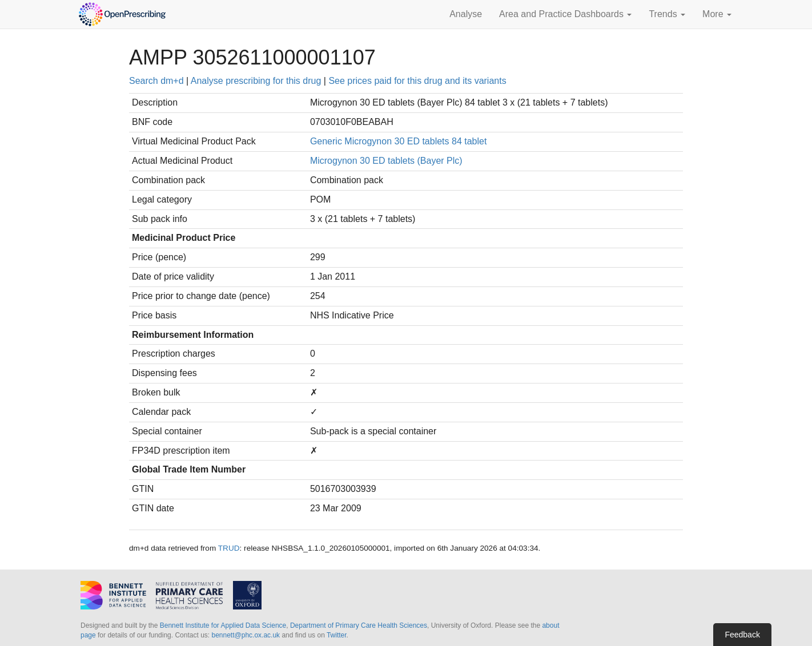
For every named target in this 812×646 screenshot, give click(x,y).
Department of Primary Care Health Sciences (359, 625)
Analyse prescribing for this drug (256, 81)
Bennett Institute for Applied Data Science (223, 625)
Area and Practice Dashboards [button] (565, 14)
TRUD (229, 548)
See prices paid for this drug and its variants (417, 81)
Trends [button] (667, 14)
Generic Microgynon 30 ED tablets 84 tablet (399, 141)
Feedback (742, 635)
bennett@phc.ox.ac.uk (246, 635)
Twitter (337, 635)
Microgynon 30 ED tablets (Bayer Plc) (386, 161)
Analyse (466, 14)
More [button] (717, 14)
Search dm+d (156, 81)
